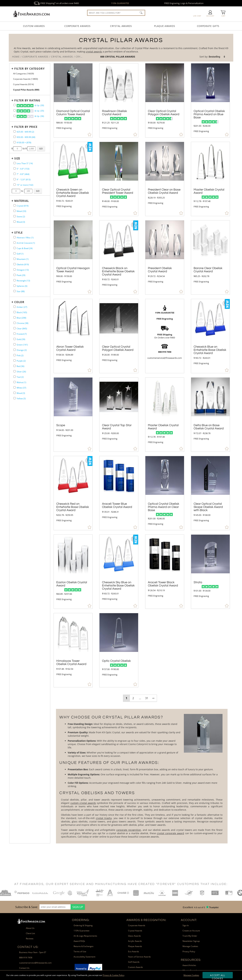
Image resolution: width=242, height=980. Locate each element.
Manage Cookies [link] (190, 946)
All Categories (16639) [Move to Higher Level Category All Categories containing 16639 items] (24, 74)
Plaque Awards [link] (135, 946)
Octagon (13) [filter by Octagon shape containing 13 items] (23, 270)
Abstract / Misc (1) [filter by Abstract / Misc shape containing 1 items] (25, 238)
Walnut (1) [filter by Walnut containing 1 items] (21, 382)
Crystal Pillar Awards (120, 57)
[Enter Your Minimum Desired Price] (17, 149)
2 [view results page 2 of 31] (133, 698)
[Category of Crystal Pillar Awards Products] (121, 48)
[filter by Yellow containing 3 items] (15, 398)
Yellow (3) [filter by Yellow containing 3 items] (21, 399)
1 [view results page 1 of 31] (126, 698)
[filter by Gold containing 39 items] (15, 339)
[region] (49, 907)
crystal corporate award (170, 833)
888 (103, 57)
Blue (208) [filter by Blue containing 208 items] (21, 318)
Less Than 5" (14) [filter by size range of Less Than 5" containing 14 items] (25, 163)
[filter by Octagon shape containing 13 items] (15, 270)
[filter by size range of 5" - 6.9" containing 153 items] (15, 168)
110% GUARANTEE (120, 3)
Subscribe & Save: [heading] (27, 907)
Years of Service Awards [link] (139, 957)
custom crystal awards (83, 803)
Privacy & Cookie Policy (113, 975)
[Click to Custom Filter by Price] (41, 149)
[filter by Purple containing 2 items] (15, 360)
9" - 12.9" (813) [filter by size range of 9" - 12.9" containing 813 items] (24, 180)
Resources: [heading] (191, 960)
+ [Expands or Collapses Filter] (12, 69)
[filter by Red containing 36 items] (15, 366)
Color (19, 302)
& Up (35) (30, 111)
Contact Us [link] (24, 968)
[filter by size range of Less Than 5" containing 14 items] (15, 163)
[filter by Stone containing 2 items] (15, 216)
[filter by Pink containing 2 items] (15, 355)
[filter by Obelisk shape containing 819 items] (15, 264)
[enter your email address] (55, 907)
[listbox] (217, 57)
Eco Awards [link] (134, 951)
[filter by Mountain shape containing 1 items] (15, 259)
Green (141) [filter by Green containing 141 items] (22, 345)
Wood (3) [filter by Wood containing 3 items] (21, 222)
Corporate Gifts (208, 26)
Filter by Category (29, 69)
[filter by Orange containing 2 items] (15, 350)
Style (18, 233)
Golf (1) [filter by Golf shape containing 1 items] (20, 254)
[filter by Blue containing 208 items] (15, 317)
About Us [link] (30, 928)
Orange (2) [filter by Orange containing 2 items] (22, 350)
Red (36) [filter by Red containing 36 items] (21, 366)
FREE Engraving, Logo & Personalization (184, 3)
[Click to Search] (141, 13)
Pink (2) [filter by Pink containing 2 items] (20, 355)
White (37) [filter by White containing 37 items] (21, 388)
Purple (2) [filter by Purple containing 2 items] (21, 361)
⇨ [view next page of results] (153, 698)
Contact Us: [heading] (28, 947)
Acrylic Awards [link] (135, 941)
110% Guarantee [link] (82, 931)
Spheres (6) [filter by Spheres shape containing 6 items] (22, 286)
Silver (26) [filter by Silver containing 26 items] (21, 372)
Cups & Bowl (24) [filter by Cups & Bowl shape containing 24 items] (25, 248)
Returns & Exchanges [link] (84, 946)
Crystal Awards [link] (135, 931)
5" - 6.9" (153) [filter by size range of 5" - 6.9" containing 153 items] (23, 169)
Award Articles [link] (189, 965)
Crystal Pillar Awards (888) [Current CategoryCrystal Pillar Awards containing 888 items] (26, 90)
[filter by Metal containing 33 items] (15, 211)
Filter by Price (26, 127)
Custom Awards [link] (135, 967)
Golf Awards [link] (134, 962)
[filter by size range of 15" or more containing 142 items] (15, 185)
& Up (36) (30, 116)
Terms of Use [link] (80, 951)
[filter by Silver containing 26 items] (15, 371)
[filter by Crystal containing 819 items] (15, 205)
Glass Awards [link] (134, 936)
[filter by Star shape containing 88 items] (15, 291)
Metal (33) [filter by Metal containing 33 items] (21, 211)
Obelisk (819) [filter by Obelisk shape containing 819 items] (23, 264)
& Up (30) (30, 106)
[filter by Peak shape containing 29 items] (15, 275)
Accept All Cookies (218, 976)
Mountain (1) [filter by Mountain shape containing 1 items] (23, 259)
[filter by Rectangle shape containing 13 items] (15, 280)
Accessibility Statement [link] (84, 957)
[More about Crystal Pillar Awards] (142, 776)
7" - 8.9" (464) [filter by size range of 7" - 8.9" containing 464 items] (23, 174)
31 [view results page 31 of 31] (147, 698)
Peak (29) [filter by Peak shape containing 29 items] (21, 275)
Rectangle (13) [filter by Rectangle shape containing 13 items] (23, 281)
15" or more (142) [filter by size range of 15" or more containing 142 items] (25, 185)
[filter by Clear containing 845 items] (15, 328)
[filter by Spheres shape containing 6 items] (15, 286)
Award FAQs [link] (79, 941)
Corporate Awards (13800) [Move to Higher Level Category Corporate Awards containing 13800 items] (26, 79)
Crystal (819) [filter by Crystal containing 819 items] (23, 206)
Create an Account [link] (191, 931)
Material (22, 201)
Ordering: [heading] (81, 920)
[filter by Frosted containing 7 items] (15, 334)
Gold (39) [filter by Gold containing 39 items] (21, 339)
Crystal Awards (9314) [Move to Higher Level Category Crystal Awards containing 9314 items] (23, 84)
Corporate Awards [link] (137, 925)
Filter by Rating (27, 100)
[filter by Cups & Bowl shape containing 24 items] (15, 248)
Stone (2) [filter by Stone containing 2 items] (21, 217)
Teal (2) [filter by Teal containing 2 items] (20, 377)
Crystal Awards (121, 26)
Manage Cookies (191, 975)
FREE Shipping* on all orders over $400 (56, 3)
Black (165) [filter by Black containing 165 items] (22, 312)
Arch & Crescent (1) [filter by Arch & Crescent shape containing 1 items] (26, 243)
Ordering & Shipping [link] (83, 925)
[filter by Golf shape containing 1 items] (15, 253)
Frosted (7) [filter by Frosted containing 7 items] (22, 334)
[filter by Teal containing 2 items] (15, 377)
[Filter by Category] (29, 69)
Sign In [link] (186, 925)
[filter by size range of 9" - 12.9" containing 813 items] (15, 179)
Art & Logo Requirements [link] (85, 936)
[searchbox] (116, 13)
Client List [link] (30, 933)
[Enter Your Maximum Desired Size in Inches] (28, 191)
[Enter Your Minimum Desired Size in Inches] (16, 191)
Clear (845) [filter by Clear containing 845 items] (22, 329)
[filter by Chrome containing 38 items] (15, 323)
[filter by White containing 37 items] (15, 387)
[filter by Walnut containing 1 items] (15, 382)
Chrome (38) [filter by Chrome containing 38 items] (23, 323)
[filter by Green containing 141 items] (15, 344)
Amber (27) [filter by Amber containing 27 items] (22, 307)
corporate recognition (129, 830)
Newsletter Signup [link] (191, 941)
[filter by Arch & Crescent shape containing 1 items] (15, 243)
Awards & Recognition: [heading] (146, 920)
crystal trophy (104, 818)
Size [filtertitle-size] (17, 158)
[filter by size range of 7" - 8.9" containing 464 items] (15, 174)
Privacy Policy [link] (189, 951)
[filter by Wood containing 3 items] (15, 222)
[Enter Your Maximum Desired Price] (31, 149)
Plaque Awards (165, 26)
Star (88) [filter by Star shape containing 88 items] (21, 291)
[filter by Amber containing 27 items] (15, 307)
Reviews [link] (30, 939)
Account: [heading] (189, 920)
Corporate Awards (77, 26)
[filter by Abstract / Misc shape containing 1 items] (15, 237)
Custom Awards (34, 26)
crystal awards (94, 52)
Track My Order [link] (190, 936)
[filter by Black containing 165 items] (15, 312)
